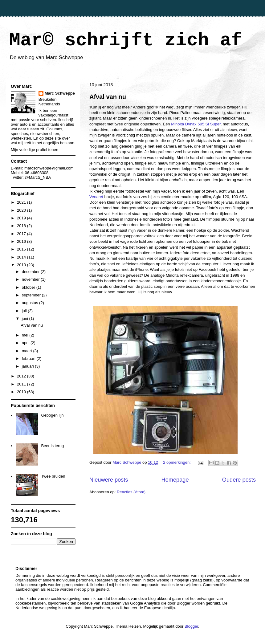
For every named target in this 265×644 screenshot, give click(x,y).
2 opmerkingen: (177, 462)
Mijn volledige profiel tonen (35, 150)
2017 (22, 234)
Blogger (191, 626)
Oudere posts (239, 480)
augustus (31, 303)
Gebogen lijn (52, 415)
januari (29, 366)
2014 (22, 257)
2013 (22, 265)
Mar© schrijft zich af (126, 40)
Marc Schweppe (60, 93)
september (32, 295)
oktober (29, 287)
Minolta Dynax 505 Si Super (196, 124)
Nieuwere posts (109, 480)
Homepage (175, 480)
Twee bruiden (53, 476)
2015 (22, 249)
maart (28, 351)
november (31, 279)
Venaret (96, 197)
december (31, 272)
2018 (22, 226)
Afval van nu (108, 97)
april (26, 343)
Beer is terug (52, 446)
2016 (22, 241)
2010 (22, 392)
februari (29, 359)
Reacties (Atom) (131, 492)
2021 (22, 202)
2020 (22, 210)
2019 (22, 218)
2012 (22, 376)
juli (25, 311)
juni (26, 318)
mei (26, 335)
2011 (22, 384)
